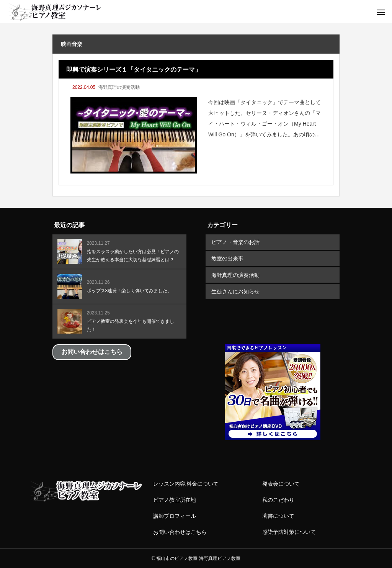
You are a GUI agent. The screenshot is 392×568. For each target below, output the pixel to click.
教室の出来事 (227, 259)
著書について (278, 516)
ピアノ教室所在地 (175, 500)
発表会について (281, 484)
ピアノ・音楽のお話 (235, 242)
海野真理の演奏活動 (119, 87)
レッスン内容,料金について (186, 484)
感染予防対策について (289, 532)
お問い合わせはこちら (180, 532)
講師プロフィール (175, 516)
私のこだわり (278, 500)
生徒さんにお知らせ (235, 291)
